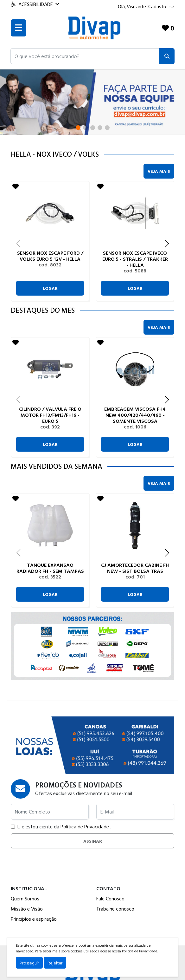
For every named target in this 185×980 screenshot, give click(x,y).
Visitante (136, 6)
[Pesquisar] (167, 56)
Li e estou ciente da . (61, 826)
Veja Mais (159, 171)
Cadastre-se (161, 6)
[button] (85, 56)
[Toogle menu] (19, 28)
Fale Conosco (110, 898)
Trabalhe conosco (115, 909)
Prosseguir (29, 963)
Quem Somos (25, 898)
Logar (50, 288)
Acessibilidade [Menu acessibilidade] (35, 4)
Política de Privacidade (85, 826)
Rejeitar (55, 963)
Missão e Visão (27, 909)
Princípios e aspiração (34, 919)
